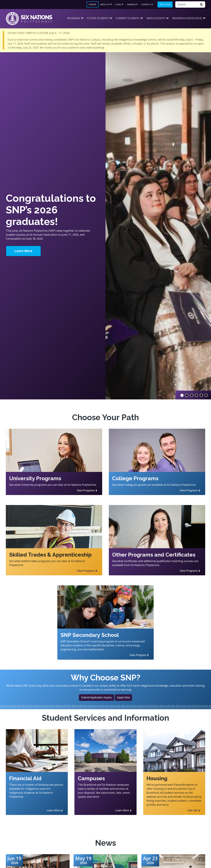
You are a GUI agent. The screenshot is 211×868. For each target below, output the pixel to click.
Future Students (98, 18)
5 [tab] (201, 395)
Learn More (23, 251)
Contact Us (147, 4)
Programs (74, 18)
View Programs (86, 490)
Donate (92, 4)
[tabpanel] (105, 226)
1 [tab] (182, 395)
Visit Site (193, 810)
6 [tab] (206, 395)
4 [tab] (196, 395)
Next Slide (208, 439)
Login (118, 4)
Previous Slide (3, 439)
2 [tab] (187, 395)
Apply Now (165, 4)
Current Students (128, 18)
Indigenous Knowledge (187, 18)
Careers (131, 4)
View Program (138, 655)
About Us (105, 4)
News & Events (156, 18)
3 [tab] (192, 395)
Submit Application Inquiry (97, 697)
